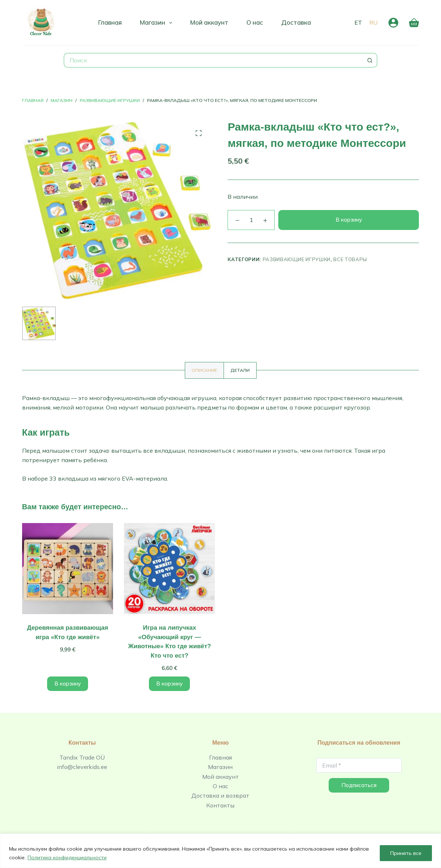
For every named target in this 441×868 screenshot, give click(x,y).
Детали (240, 370)
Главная (220, 757)
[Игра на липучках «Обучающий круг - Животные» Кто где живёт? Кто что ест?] (169, 569)
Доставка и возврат (220, 795)
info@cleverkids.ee (82, 767)
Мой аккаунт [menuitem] (209, 22)
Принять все (406, 853)
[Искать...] (213, 60)
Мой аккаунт (220, 777)
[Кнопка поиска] (370, 60)
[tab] (204, 370)
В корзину (349, 220)
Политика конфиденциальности (67, 857)
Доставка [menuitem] (296, 22)
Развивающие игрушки (297, 259)
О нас (220, 786)
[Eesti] (358, 22)
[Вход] (393, 23)
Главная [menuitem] (110, 22)
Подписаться (359, 785)
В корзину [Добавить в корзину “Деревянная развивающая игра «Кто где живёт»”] (68, 684)
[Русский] (373, 22)
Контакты (220, 805)
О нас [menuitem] (255, 22)
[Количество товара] (251, 220)
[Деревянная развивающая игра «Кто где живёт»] (68, 569)
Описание (204, 370)
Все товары (350, 259)
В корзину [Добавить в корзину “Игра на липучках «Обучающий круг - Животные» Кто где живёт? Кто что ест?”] (169, 684)
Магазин (220, 767)
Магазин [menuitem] (157, 23)
